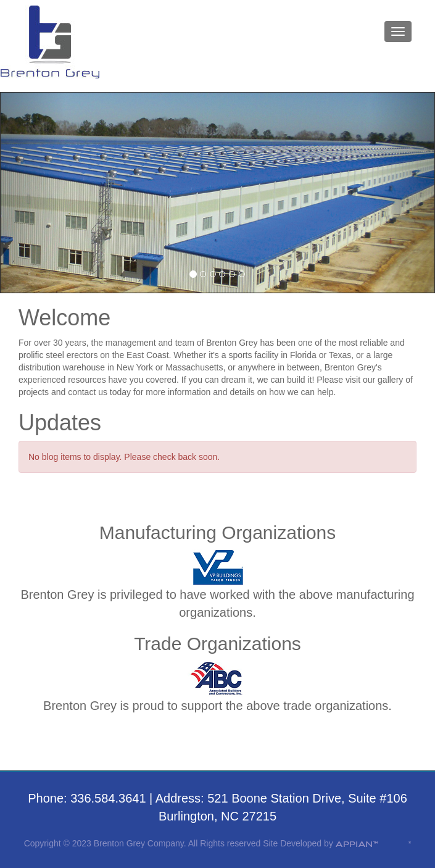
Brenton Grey (50, 42)
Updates (60, 423)
